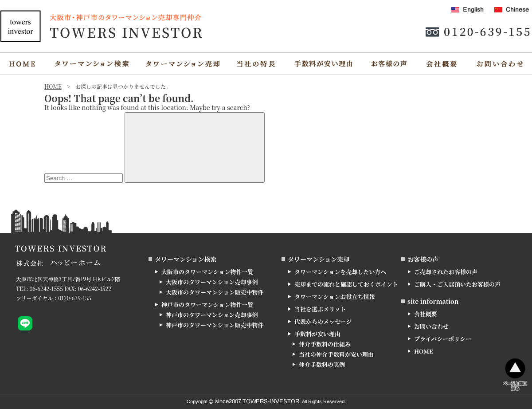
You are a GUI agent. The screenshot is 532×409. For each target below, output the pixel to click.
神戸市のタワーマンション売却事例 (212, 315)
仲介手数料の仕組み (325, 344)
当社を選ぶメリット (320, 309)
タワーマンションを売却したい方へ (340, 272)
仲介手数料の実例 (322, 364)
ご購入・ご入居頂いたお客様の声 (457, 284)
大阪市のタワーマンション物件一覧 (207, 272)
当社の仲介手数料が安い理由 (336, 354)
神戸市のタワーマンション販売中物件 (215, 325)
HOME (424, 351)
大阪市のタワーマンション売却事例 (212, 282)
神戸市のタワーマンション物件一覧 (207, 305)
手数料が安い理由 (317, 334)
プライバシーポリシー (443, 339)
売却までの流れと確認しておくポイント (346, 284)
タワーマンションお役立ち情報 (334, 297)
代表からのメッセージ (323, 321)
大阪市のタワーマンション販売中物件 (215, 292)
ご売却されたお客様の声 (446, 272)
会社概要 (426, 314)
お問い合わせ (431, 326)
